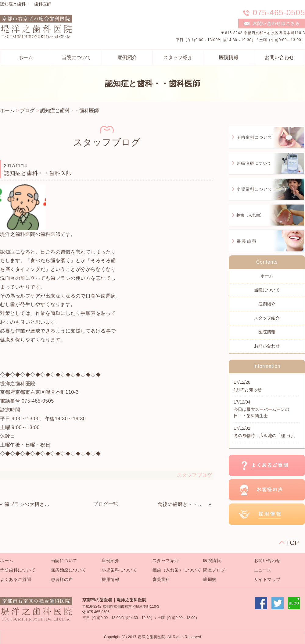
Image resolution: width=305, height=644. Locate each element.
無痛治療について (69, 570)
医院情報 (229, 57)
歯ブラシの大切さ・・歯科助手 (29, 504)
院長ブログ (214, 570)
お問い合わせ (279, 57)
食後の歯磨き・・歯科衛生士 (182, 504)
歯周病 (210, 579)
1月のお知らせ (248, 390)
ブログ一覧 (106, 504)
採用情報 (110, 579)
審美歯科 (161, 579)
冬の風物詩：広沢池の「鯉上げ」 (266, 436)
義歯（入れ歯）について (177, 570)
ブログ (27, 110)
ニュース (263, 570)
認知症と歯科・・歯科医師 (70, 110)
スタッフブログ (195, 475)
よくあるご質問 (16, 579)
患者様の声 (62, 579)
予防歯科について (18, 570)
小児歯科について (119, 570)
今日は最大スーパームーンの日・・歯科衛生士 (261, 413)
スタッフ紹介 (178, 57)
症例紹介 (127, 57)
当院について (76, 57)
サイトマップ (267, 579)
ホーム (26, 57)
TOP (292, 543)
